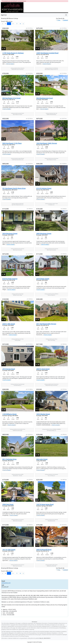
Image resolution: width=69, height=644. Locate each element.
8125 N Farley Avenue (10, 279)
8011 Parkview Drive (9, 459)
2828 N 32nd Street (43, 369)
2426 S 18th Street (9, 324)
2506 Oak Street (8, 504)
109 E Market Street (43, 414)
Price (58, 20)
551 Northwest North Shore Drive (14, 188)
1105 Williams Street (9, 414)
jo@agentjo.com (6, 583)
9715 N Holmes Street (44, 188)
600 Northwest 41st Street (11, 98)
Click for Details (10, 64)
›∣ (23, 24)
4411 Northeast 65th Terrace (46, 324)
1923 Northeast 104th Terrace (47, 143)
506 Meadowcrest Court (45, 98)
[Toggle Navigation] (66, 15)
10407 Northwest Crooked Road (47, 53)
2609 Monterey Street (44, 233)
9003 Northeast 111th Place (12, 143)
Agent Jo (4, 15)
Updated (65, 20)
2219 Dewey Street (43, 279)
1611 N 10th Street (9, 549)
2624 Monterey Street (10, 233)
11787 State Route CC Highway (13, 53)
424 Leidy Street (42, 459)
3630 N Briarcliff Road (44, 549)
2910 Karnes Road (9, 369)
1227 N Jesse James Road (45, 504)
